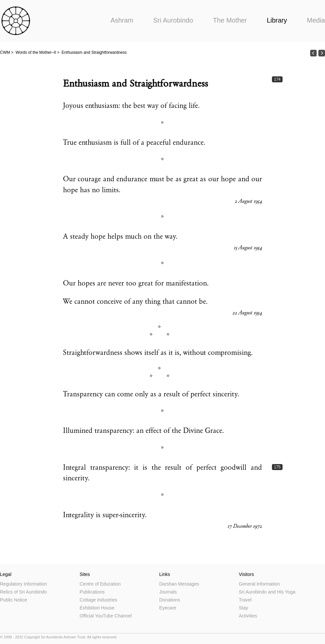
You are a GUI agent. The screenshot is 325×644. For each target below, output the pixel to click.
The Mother (230, 20)
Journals (168, 592)
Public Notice (14, 600)
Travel (245, 600)
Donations (170, 600)
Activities (248, 616)
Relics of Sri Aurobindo (24, 592)
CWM (5, 52)
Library (277, 20)
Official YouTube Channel (106, 616)
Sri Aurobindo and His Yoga (267, 592)
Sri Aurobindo (173, 20)
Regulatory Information (24, 584)
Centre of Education (100, 584)
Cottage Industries (98, 600)
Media (316, 20)
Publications (92, 592)
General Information (259, 584)
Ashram (122, 20)
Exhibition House (97, 608)
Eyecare (168, 608)
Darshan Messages (179, 584)
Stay (243, 608)
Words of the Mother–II (36, 52)
